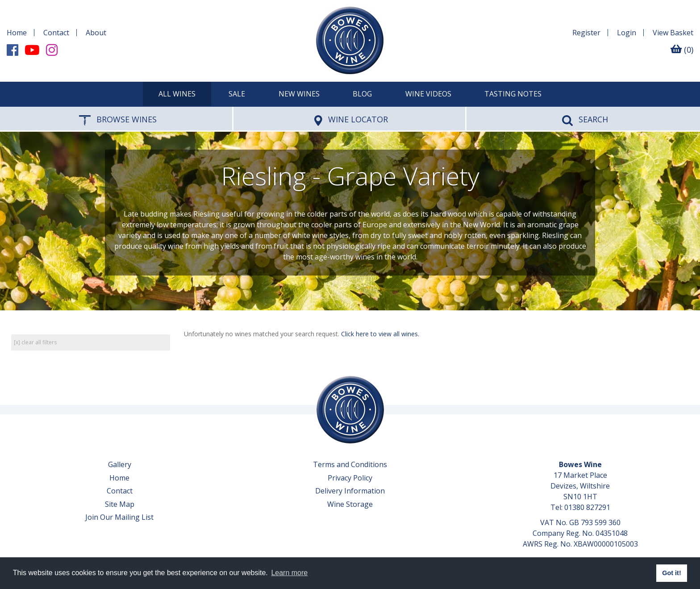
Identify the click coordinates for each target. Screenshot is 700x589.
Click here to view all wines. (380, 334)
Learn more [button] (289, 573)
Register (586, 33)
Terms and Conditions (350, 464)
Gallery (120, 464)
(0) (682, 50)
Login (627, 33)
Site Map (120, 504)
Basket (673, 33)
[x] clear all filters (35, 342)
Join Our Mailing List (119, 517)
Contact (56, 33)
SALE (237, 94)
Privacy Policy (350, 478)
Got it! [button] (671, 573)
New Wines (299, 94)
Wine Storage (350, 504)
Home (17, 33)
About (96, 33)
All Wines (177, 94)
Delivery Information (350, 491)
